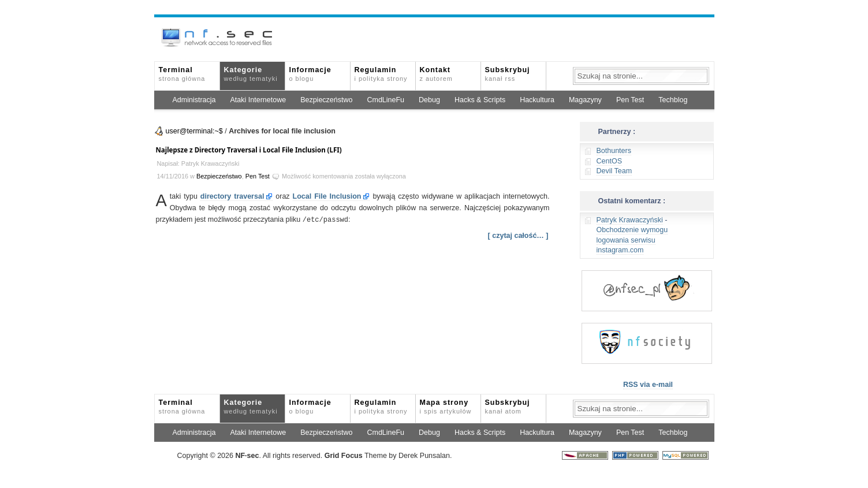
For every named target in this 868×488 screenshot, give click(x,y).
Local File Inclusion (327, 196)
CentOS (609, 161)
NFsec (247, 456)
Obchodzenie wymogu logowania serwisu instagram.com (632, 240)
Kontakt (436, 74)
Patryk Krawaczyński (630, 220)
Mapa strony (446, 407)
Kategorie (251, 74)
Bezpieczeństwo (326, 100)
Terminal (182, 74)
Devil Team (614, 171)
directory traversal (232, 196)
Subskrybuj (508, 74)
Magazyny (585, 100)
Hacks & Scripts (480, 100)
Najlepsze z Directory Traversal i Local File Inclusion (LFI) (249, 150)
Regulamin (381, 74)
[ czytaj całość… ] (518, 235)
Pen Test (630, 100)
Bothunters (614, 151)
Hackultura (537, 100)
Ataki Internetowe (258, 100)
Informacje (310, 74)
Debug (429, 100)
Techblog (673, 100)
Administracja (194, 100)
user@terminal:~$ (194, 131)
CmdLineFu (385, 100)
